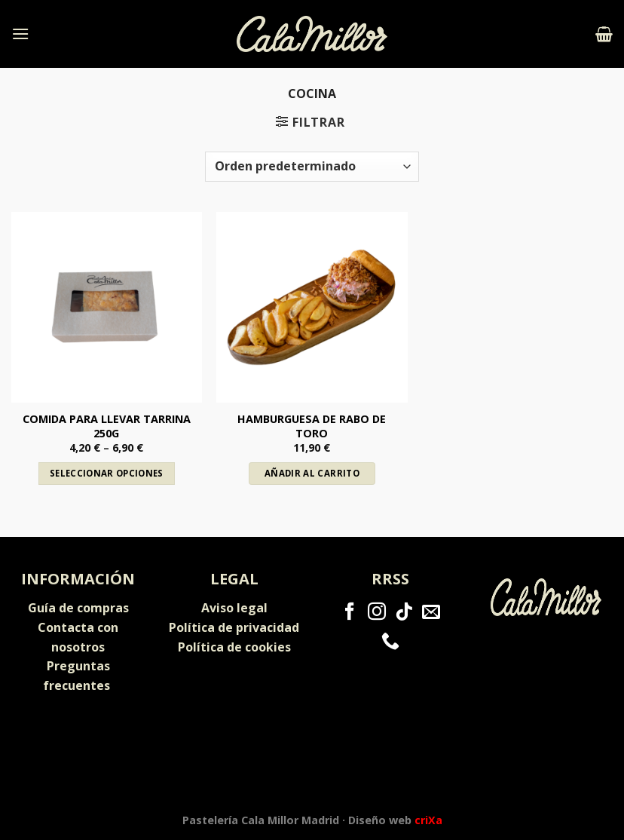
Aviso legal (234, 608)
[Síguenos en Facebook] (350, 613)
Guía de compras (78, 608)
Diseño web (395, 820)
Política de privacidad (234, 627)
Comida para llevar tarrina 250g (107, 426)
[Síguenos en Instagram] (377, 613)
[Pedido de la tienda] (312, 167)
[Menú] (20, 34)
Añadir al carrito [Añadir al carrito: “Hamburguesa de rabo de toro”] (312, 473)
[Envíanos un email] (431, 613)
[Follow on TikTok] (404, 613)
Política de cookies (234, 647)
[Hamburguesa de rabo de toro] (312, 307)
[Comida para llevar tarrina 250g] (107, 307)
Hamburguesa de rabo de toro (312, 426)
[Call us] (390, 642)
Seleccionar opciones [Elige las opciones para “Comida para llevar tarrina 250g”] (107, 473)
